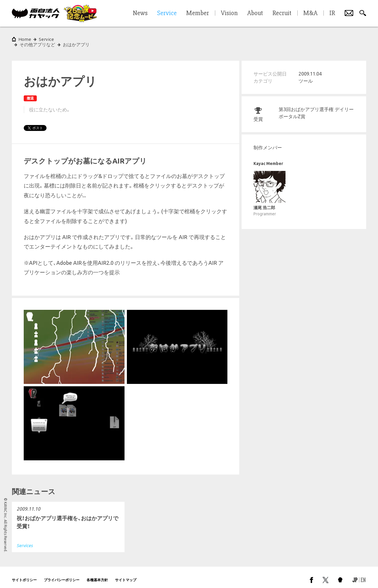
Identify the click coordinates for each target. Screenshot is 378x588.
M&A (310, 13)
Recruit (282, 13)
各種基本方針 (97, 575)
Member (198, 13)
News (140, 13)
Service (46, 39)
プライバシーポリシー (62, 575)
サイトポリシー (24, 575)
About (255, 13)
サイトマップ (126, 575)
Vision (229, 13)
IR (332, 13)
